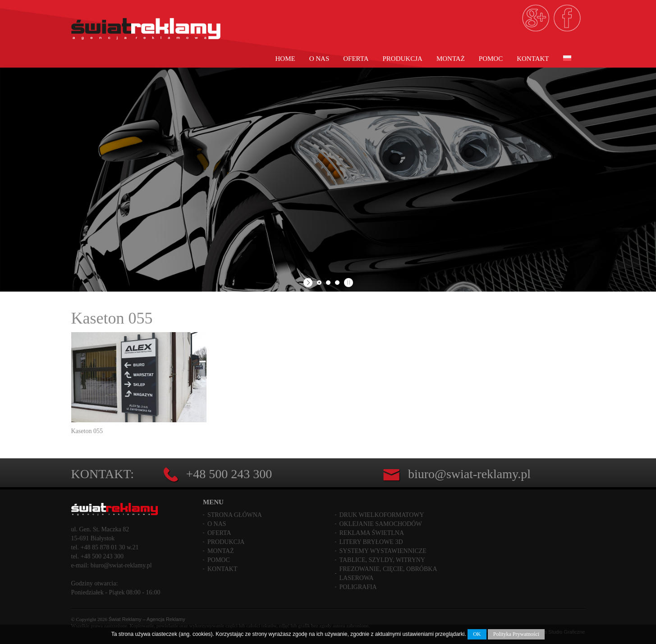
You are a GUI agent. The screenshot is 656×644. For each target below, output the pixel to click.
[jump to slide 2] (328, 283)
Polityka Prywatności (516, 634)
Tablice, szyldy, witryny (382, 560)
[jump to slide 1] (319, 283)
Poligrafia (358, 587)
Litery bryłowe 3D (371, 542)
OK (477, 634)
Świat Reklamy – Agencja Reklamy (147, 619)
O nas (319, 59)
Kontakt (533, 59)
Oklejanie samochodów (381, 524)
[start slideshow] (309, 283)
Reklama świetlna (372, 533)
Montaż (451, 59)
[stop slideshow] (347, 283)
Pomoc (491, 59)
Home (285, 59)
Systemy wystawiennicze (383, 551)
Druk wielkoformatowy (382, 515)
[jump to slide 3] (337, 283)
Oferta (356, 59)
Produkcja (403, 59)
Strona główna (235, 515)
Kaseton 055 (112, 318)
